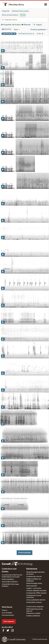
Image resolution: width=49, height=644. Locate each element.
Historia (5, 610)
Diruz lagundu (9, 621)
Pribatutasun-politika (33, 613)
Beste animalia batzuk (10, 15)
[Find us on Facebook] (3, 630)
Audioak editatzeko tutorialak (36, 591)
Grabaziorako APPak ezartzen (36, 593)
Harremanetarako (8, 615)
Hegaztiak (6, 11)
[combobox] (26, 20)
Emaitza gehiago (24, 553)
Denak (23, 15)
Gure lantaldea (7, 613)
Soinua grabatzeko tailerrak (36, 600)
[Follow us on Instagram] (12, 630)
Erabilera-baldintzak (33, 616)
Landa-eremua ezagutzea (35, 607)
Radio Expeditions (8, 579)
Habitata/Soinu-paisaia (20, 11)
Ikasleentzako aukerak (34, 602)
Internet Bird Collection (10, 582)
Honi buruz (7, 607)
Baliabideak (32, 569)
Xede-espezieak (32, 586)
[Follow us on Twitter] (8, 630)
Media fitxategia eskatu (34, 583)
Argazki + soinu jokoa (34, 588)
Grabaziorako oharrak (34, 577)
